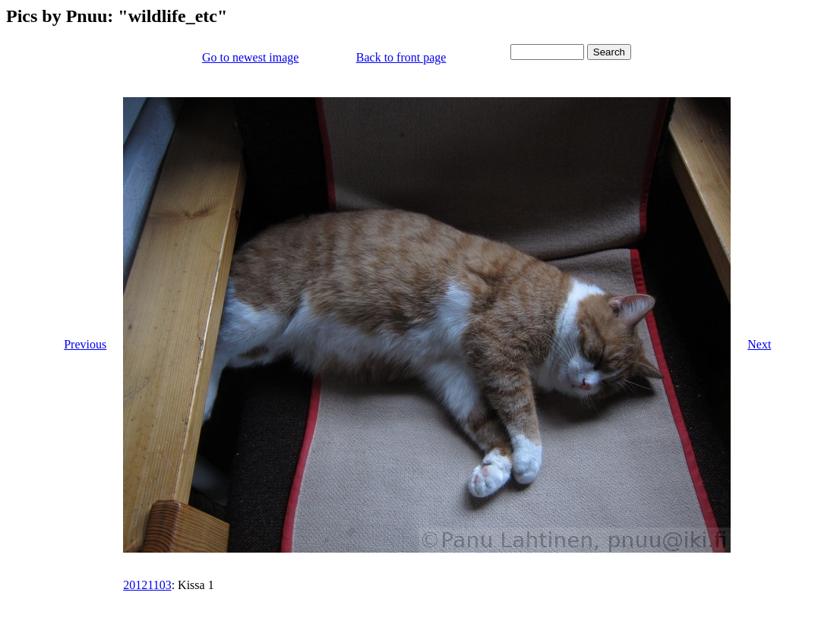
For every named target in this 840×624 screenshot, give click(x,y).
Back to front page (401, 57)
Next (759, 344)
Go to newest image (251, 57)
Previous (85, 344)
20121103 (147, 585)
